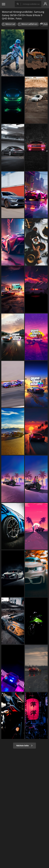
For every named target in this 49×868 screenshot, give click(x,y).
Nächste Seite (24, 746)
